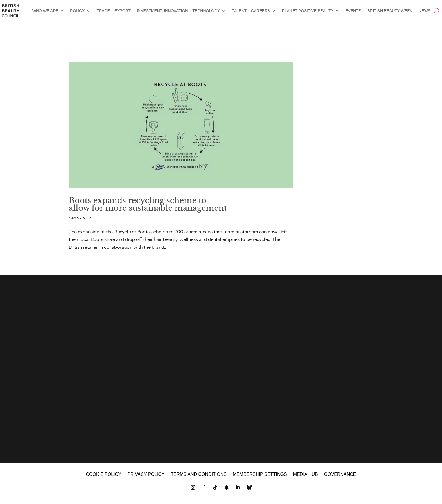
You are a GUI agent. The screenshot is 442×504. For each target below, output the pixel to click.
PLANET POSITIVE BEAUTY (308, 11)
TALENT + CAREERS (251, 11)
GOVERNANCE (340, 477)
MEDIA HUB (306, 477)
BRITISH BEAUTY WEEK (390, 11)
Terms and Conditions (199, 477)
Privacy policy (146, 477)
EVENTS (353, 11)
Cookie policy (103, 477)
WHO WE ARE (46, 11)
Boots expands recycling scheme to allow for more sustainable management (148, 204)
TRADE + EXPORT (113, 11)
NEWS (425, 11)
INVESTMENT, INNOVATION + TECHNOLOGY (178, 11)
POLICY (77, 11)
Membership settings (260, 477)
